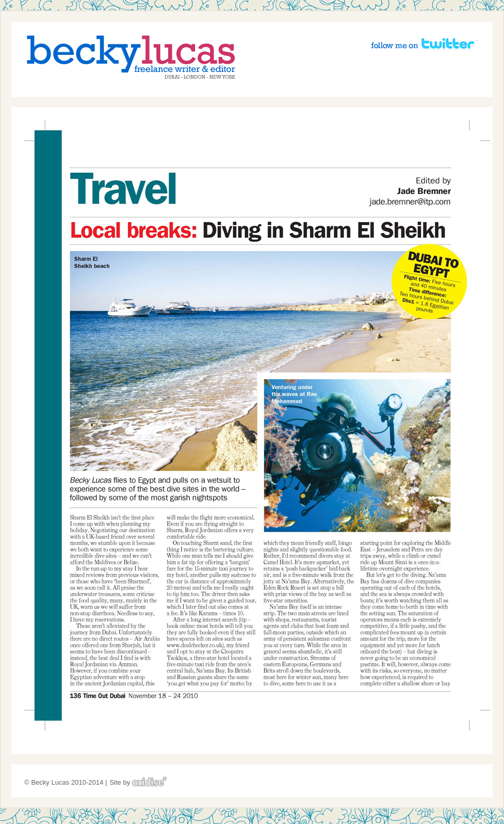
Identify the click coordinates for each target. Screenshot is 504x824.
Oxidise (150, 781)
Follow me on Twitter (424, 44)
